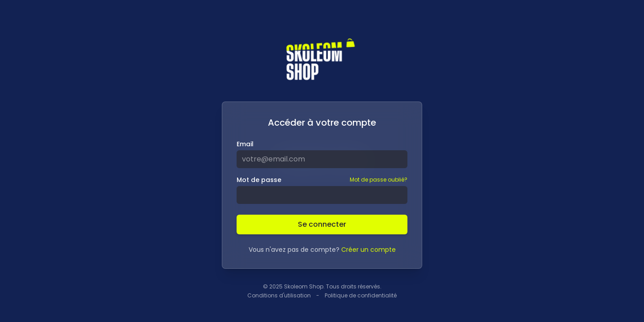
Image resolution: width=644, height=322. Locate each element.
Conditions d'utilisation (279, 295)
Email (245, 144)
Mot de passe (259, 180)
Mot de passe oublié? (379, 180)
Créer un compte (369, 250)
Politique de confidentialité (361, 295)
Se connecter (322, 224)
